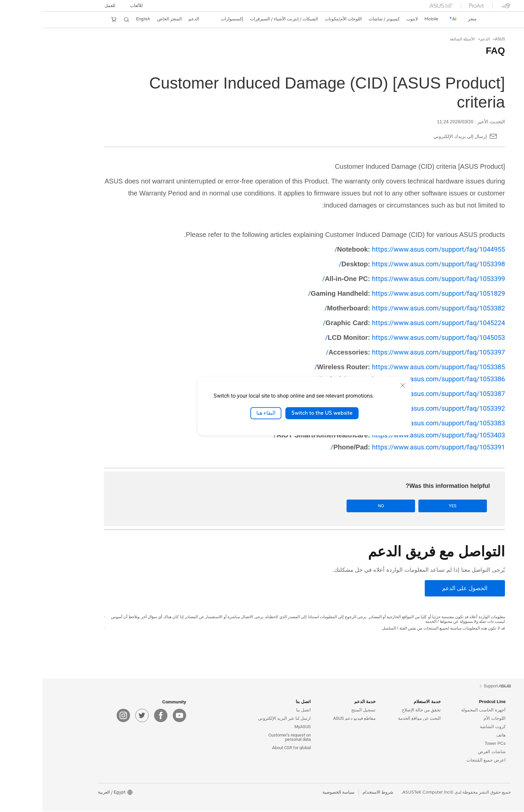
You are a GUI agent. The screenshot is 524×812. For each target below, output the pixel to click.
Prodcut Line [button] (450, 702)
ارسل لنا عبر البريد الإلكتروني (242, 719)
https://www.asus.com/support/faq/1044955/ (377, 249)
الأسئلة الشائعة (420, 39)
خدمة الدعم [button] (323, 702)
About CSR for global (249, 748)
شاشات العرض (449, 752)
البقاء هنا (223, 413)
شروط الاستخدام (336, 793)
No (371, 506)
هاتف (458, 736)
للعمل (68, 6)
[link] (457, 19)
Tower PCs (453, 744)
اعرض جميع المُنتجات (444, 761)
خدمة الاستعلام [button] (385, 702)
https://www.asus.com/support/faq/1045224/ (371, 323)
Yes (422, 506)
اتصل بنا (261, 711)
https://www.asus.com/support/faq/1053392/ (372, 408)
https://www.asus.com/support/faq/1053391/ (375, 447)
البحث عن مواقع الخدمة (377, 719)
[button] (94, 6)
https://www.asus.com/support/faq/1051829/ (364, 293)
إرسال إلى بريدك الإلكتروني (418, 136)
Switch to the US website (280, 413)
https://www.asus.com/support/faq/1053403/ (347, 435)
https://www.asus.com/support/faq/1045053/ (373, 337)
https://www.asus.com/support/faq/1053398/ (379, 264)
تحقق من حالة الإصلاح (379, 711)
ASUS (457, 39)
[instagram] (81, 716)
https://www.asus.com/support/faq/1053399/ (371, 279)
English (101, 19)
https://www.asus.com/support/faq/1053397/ (373, 352)
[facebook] (118, 716)
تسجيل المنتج (321, 711)
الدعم (442, 39)
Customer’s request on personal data (247, 738)
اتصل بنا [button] (261, 702)
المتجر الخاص (127, 19)
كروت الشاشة (450, 727)
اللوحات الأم (452, 719)
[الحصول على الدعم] (422, 589)
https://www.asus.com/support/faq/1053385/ (367, 367)
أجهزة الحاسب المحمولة (441, 711)
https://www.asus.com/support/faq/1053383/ (373, 423)
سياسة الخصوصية (296, 793)
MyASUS (260, 727)
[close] (360, 385)
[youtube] (137, 716)
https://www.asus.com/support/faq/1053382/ (372, 308)
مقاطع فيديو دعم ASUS (312, 719)
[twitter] (100, 716)
